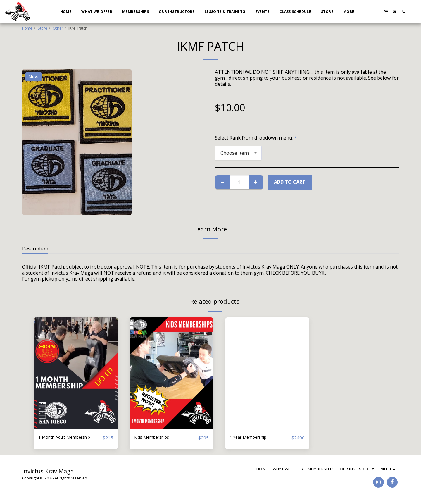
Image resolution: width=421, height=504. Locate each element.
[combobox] (238, 153)
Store (43, 28)
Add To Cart (290, 182)
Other (58, 28)
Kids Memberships (155, 437)
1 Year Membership (252, 437)
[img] (76, 373)
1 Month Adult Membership (69, 437)
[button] (368, 12)
